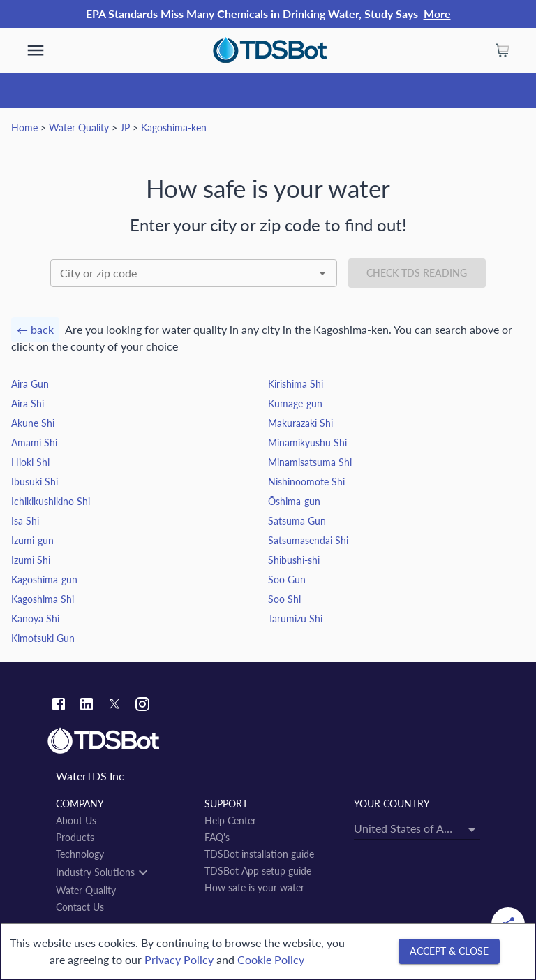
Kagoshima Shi (43, 599)
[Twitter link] (114, 706)
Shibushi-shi (294, 560)
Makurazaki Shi (300, 423)
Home (24, 127)
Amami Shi (34, 443)
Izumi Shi (31, 560)
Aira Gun (30, 384)
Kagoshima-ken (174, 127)
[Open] (322, 273)
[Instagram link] (142, 706)
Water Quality (79, 127)
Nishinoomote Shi (306, 482)
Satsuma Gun (297, 521)
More (437, 14)
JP (125, 127)
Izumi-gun (32, 540)
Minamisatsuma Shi (310, 462)
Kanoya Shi (35, 619)
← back (35, 329)
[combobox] (194, 273)
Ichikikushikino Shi (51, 501)
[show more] (36, 50)
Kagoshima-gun (44, 579)
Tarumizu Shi (295, 619)
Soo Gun (287, 579)
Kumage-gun (295, 403)
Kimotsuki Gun (43, 638)
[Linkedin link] (87, 706)
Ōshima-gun (294, 501)
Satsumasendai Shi (308, 540)
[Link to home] (268, 741)
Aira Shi (28, 403)
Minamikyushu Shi (307, 443)
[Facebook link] (59, 706)
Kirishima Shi (296, 384)
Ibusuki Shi (35, 482)
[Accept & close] (449, 952)
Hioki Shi (30, 462)
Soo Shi (284, 599)
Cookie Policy (271, 959)
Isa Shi (25, 521)
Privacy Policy (179, 959)
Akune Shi (33, 423)
